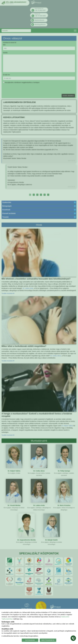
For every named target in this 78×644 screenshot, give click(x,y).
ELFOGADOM (30, 640)
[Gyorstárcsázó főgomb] (73, 638)
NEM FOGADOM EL (48, 640)
